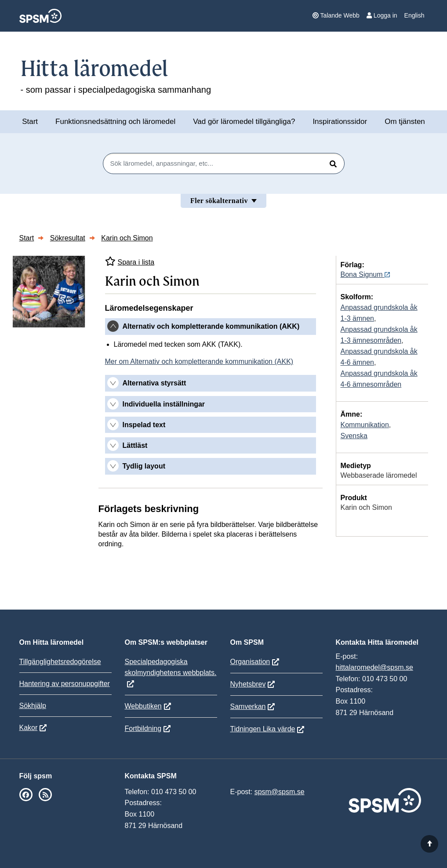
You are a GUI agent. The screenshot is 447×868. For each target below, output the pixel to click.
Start (30, 122)
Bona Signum (365, 274)
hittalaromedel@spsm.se (374, 667)
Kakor (29, 728)
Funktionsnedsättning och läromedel (115, 122)
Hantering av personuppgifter (65, 684)
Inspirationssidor (340, 122)
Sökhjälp (33, 706)
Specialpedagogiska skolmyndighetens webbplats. (171, 667)
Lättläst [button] (135, 445)
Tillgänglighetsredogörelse (60, 662)
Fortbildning (143, 728)
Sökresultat (68, 238)
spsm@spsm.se (280, 792)
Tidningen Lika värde (263, 729)
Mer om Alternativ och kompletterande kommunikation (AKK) (199, 361)
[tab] (211, 327)
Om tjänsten (405, 122)
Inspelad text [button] (144, 425)
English (414, 15)
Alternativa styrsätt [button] (154, 383)
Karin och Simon (127, 238)
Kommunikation (365, 425)
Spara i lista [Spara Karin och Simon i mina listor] (130, 261)
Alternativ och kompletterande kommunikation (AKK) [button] (211, 326)
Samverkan (248, 706)
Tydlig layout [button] (144, 466)
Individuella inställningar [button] (164, 404)
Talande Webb (336, 15)
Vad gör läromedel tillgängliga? (244, 122)
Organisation (250, 662)
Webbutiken (143, 706)
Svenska (354, 436)
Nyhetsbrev (248, 684)
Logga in (382, 15)
